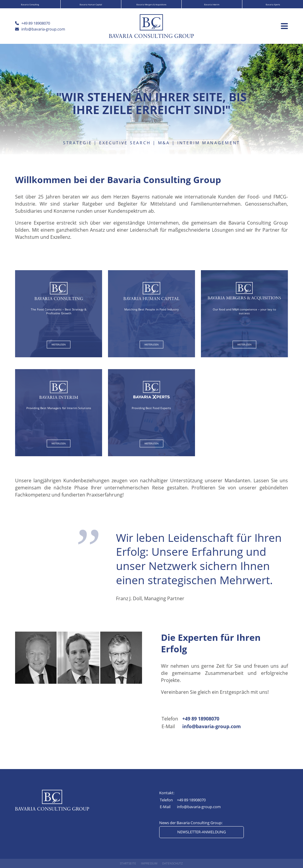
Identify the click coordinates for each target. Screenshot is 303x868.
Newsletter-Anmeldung (202, 832)
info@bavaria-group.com (212, 726)
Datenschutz (173, 863)
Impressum (149, 863)
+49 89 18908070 (201, 719)
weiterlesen (59, 344)
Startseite (128, 863)
